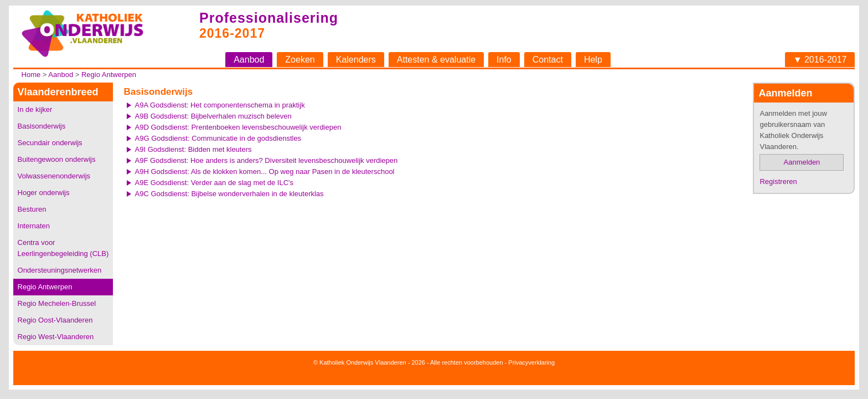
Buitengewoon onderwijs (57, 159)
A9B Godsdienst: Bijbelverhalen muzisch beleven (213, 116)
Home (31, 75)
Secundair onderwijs (50, 143)
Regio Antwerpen (109, 75)
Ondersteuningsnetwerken (60, 270)
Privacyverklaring (531, 362)
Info (504, 60)
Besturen (32, 209)
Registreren (778, 181)
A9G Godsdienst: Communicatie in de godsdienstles (218, 138)
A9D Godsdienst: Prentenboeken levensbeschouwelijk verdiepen (238, 127)
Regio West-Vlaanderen (56, 337)
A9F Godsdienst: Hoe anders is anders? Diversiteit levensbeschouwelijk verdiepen (267, 160)
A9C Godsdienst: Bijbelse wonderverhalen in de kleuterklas (229, 194)
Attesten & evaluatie (436, 60)
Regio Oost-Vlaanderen (55, 320)
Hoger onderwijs (44, 193)
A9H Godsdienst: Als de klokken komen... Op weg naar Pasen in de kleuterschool (265, 172)
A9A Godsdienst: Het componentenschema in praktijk (220, 105)
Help (593, 60)
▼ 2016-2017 (820, 60)
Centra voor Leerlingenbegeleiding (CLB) (63, 248)
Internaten (34, 226)
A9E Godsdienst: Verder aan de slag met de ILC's (214, 183)
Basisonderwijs (42, 126)
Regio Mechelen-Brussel (57, 303)
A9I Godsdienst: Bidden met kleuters (193, 149)
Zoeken (300, 60)
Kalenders (356, 60)
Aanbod (249, 60)
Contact (548, 60)
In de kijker (35, 109)
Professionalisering (269, 18)
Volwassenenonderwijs (54, 176)
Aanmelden (802, 162)
